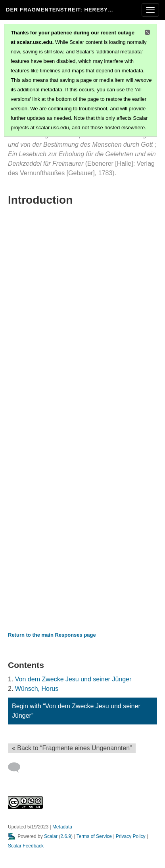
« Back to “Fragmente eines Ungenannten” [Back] (72, 748)
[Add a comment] (18, 768)
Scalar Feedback (26, 846)
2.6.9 (66, 836)
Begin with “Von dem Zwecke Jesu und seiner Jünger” (76, 711)
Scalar (51, 836)
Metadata (62, 827)
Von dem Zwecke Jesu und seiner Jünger (73, 679)
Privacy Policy (131, 836)
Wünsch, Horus (37, 689)
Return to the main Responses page (52, 635)
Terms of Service (94, 836)
